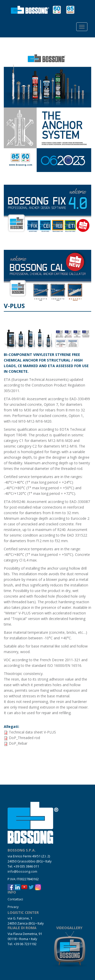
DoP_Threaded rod (24, 738)
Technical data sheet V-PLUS (32, 732)
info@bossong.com (22, 871)
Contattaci (15, 899)
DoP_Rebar (18, 743)
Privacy (13, 907)
